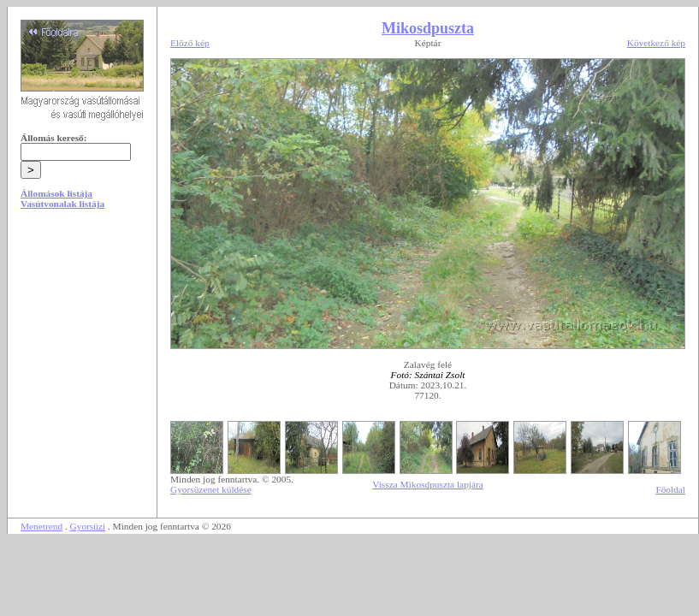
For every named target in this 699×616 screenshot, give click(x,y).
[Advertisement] (82, 352)
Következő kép (656, 43)
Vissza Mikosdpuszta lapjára (428, 484)
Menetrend (41, 526)
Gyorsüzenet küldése (211, 489)
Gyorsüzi (88, 526)
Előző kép (190, 43)
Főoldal (670, 489)
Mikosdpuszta (428, 28)
